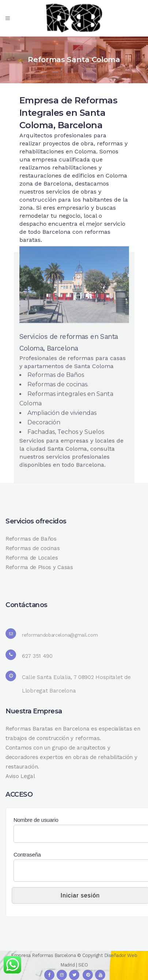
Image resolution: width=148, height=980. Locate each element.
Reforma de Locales (32, 558)
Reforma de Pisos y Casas (39, 567)
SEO (83, 965)
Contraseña (27, 855)
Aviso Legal (20, 776)
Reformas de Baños (31, 539)
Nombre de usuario (36, 820)
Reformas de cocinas (33, 548)
